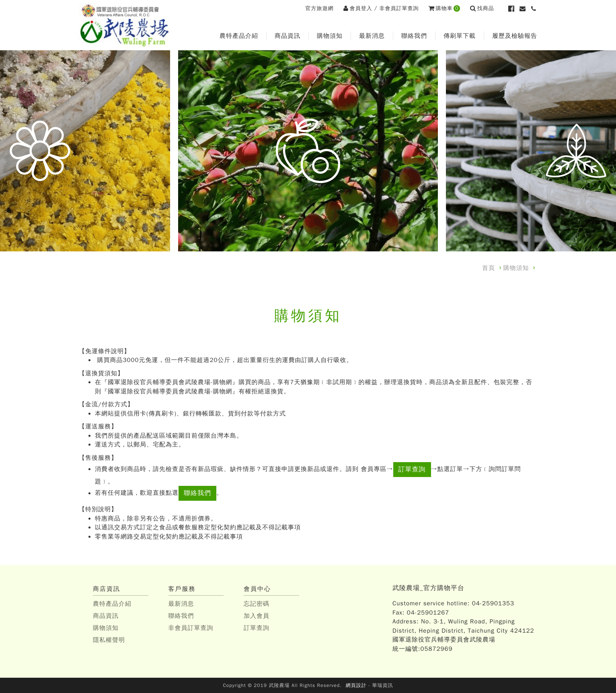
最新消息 (372, 36)
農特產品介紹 (239, 36)
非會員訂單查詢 (399, 8)
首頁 (489, 268)
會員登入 (358, 8)
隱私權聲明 (109, 640)
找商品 (482, 8)
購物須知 (330, 36)
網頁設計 (356, 685)
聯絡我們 (414, 36)
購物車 (444, 8)
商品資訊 (287, 36)
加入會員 (257, 616)
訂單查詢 (412, 469)
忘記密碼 (257, 604)
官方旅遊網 (319, 8)
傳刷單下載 (460, 36)
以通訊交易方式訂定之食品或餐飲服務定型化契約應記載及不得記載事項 (198, 527)
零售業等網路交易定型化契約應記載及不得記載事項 (169, 537)
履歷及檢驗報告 (515, 36)
